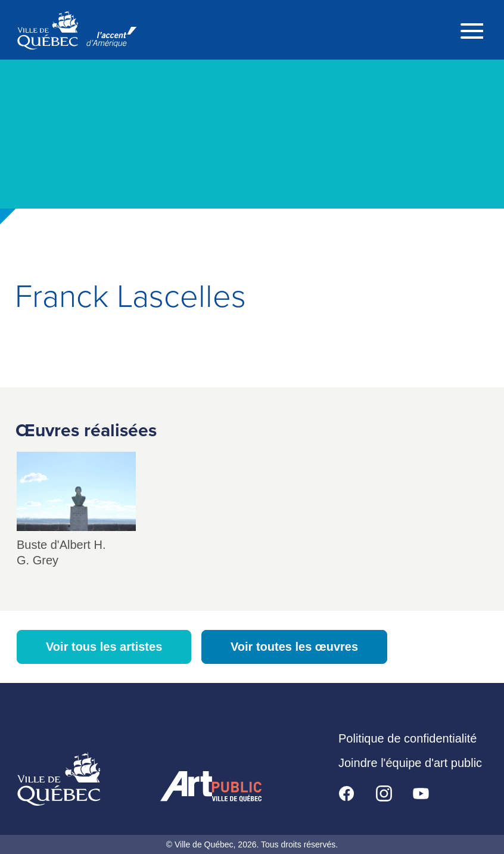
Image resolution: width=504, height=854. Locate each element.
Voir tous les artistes (104, 647)
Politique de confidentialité (407, 738)
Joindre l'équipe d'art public (410, 763)
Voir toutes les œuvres (294, 647)
